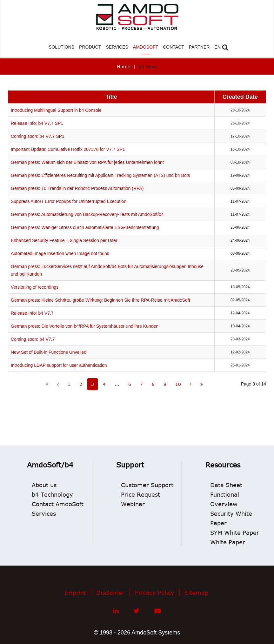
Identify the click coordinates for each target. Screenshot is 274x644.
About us (44, 485)
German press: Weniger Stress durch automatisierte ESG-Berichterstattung (85, 227)
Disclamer (110, 593)
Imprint (75, 593)
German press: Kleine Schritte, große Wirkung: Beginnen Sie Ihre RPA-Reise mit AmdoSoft (100, 300)
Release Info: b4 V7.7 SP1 (37, 123)
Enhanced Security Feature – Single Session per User (64, 240)
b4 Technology (52, 494)
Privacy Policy (155, 593)
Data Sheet (226, 485)
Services (44, 513)
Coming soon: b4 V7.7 (33, 339)
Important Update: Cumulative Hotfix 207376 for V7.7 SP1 (68, 149)
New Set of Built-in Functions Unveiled (49, 352)
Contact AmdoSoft (58, 504)
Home (124, 67)
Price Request (140, 494)
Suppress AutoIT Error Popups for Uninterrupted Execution (69, 201)
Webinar (133, 504)
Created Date (240, 97)
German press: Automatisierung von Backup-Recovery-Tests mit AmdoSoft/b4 (87, 214)
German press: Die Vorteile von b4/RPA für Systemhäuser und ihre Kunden (85, 326)
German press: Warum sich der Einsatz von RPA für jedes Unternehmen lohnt (87, 162)
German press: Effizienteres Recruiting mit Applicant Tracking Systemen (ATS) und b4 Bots (100, 175)
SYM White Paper (235, 533)
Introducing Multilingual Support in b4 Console (56, 110)
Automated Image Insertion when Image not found (60, 253)
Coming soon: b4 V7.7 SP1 (38, 136)
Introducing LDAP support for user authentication (59, 365)
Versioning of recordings (35, 287)
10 (178, 384)
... (117, 384)
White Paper (228, 542)
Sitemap (196, 593)
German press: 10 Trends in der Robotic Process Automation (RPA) (77, 188)
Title (111, 97)
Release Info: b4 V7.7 (32, 313)
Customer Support (147, 485)
